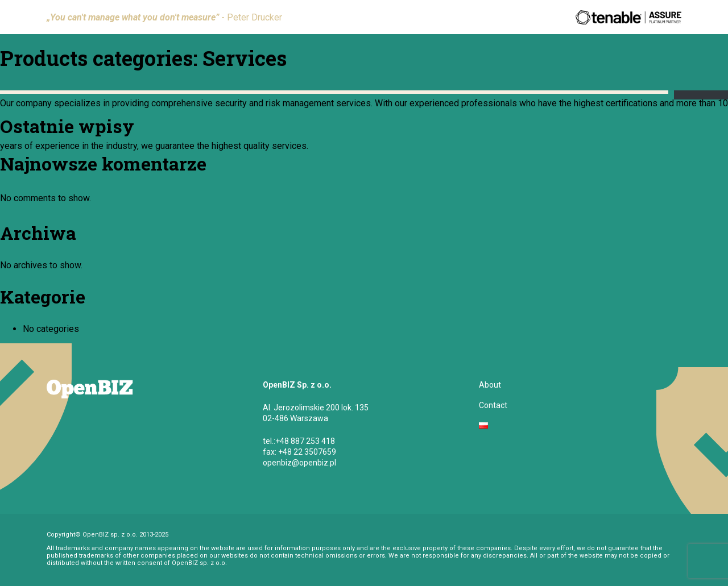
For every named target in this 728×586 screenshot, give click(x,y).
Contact (493, 405)
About (490, 385)
